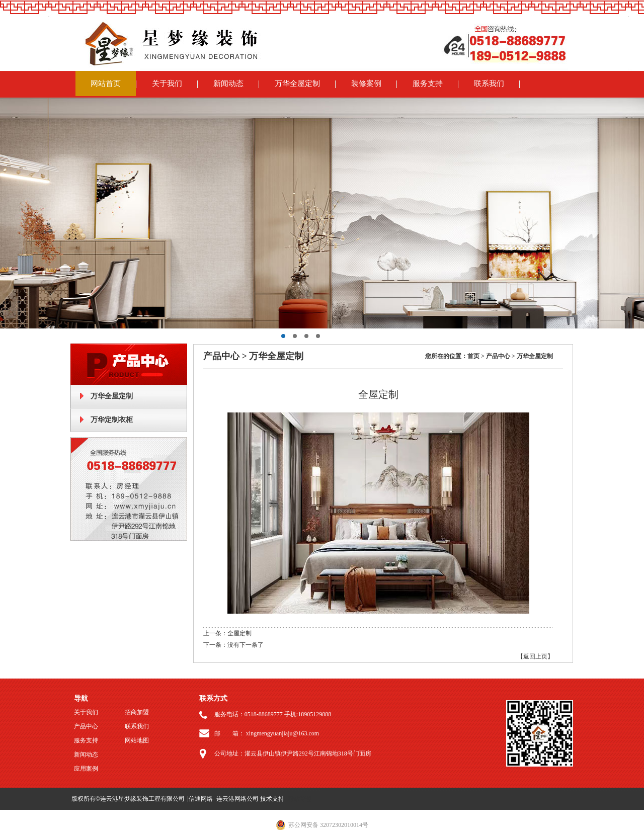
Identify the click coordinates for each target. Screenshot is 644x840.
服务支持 (428, 83)
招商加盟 (137, 712)
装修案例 (366, 83)
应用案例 (86, 769)
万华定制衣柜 (112, 420)
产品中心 (86, 726)
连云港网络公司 (237, 799)
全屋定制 (239, 633)
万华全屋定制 (297, 83)
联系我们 (489, 83)
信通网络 (201, 799)
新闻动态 (228, 83)
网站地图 (137, 740)
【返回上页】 (535, 656)
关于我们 (167, 83)
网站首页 (106, 83)
